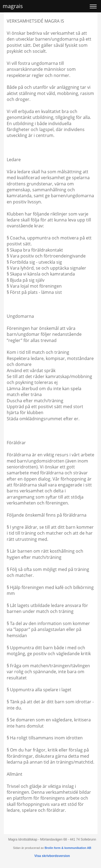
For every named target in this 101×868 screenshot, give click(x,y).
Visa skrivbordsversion (52, 856)
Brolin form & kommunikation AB (68, 848)
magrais (13, 6)
